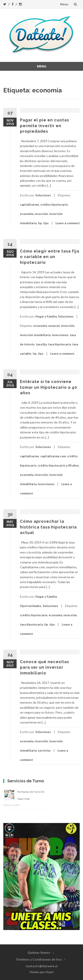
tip (40, 223)
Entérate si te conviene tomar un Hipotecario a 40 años (48, 387)
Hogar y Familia (46, 316)
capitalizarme (29, 205)
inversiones (60, 335)
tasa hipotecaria (59, 344)
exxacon (54, 326)
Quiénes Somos (39, 952)
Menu (64, 4)
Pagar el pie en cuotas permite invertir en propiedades (44, 125)
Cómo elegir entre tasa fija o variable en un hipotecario (50, 257)
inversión (41, 214)
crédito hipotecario (54, 205)
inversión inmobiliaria (35, 335)
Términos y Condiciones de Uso (39, 959)
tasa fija (41, 344)
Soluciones (43, 195)
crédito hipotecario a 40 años (58, 465)
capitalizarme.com (53, 456)
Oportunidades (31, 606)
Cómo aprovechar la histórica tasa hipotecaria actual (48, 527)
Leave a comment (68, 223)
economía (27, 214)
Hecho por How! (42, 972)
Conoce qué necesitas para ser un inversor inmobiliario (44, 667)
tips (46, 223)
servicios (44, 750)
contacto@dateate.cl (42, 966)
